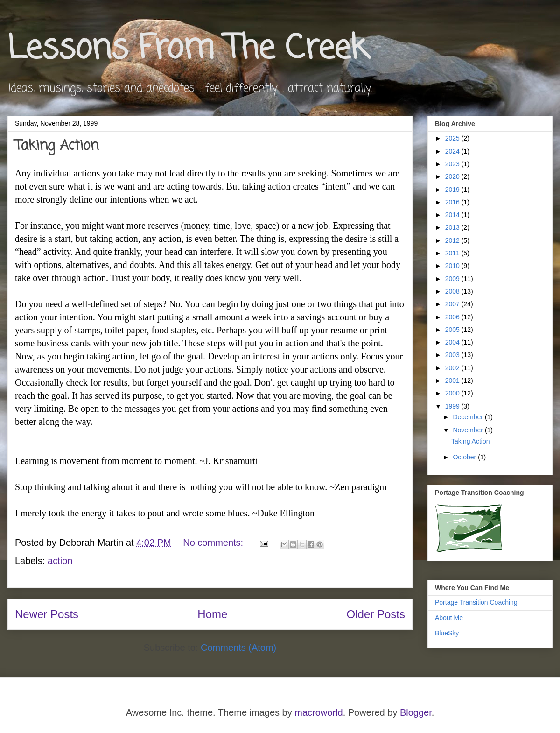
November (469, 430)
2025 (453, 138)
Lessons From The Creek (188, 49)
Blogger (416, 712)
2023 (453, 164)
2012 (453, 240)
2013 (453, 227)
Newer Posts (47, 614)
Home (212, 614)
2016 (453, 202)
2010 (453, 266)
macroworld (318, 712)
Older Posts (376, 614)
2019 (453, 190)
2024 (453, 151)
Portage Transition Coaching (476, 602)
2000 (453, 393)
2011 (453, 253)
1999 (453, 406)
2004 (453, 342)
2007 (453, 304)
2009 (453, 279)
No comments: (214, 543)
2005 (453, 330)
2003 (453, 355)
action (60, 561)
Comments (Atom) (238, 648)
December (469, 417)
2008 (453, 291)
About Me (449, 618)
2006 (453, 317)
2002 (453, 368)
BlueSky (447, 633)
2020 (453, 176)
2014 (453, 215)
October (465, 457)
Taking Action (57, 146)
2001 (453, 381)
